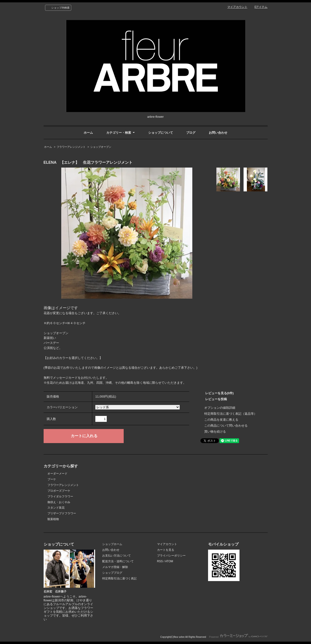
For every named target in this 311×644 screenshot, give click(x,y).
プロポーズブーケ (59, 491)
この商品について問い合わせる (226, 426)
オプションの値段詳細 (220, 408)
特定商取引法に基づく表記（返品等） (231, 414)
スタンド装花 (56, 508)
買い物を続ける (215, 432)
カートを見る (166, 550)
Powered (238, 637)
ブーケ (52, 479)
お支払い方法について (117, 556)
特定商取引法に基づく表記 (119, 578)
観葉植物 (53, 519)
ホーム (88, 133)
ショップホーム (112, 544)
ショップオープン (101, 147)
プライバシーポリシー (171, 556)
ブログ (191, 133)
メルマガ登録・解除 (115, 567)
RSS (160, 561)
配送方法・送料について (118, 561)
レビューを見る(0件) (219, 393)
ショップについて (161, 133)
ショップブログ (112, 573)
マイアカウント (237, 7)
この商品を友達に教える (221, 420)
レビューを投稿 (216, 399)
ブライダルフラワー (60, 496)
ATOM (169, 561)
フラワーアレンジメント (71, 147)
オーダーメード (57, 474)
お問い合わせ (218, 133)
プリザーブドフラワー (62, 513)
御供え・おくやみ (59, 502)
